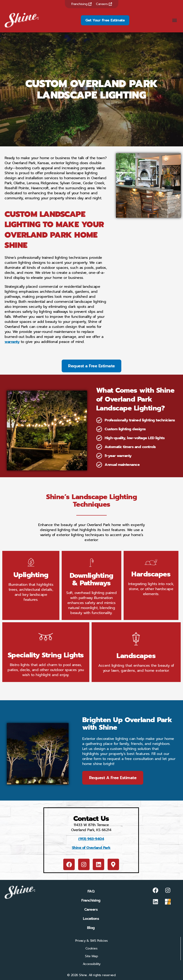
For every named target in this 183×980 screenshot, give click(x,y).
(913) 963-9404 (91, 839)
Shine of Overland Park (91, 848)
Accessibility (92, 964)
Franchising (81, 4)
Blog (91, 928)
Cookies (91, 948)
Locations (91, 919)
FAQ (91, 891)
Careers (104, 4)
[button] (175, 20)
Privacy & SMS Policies (91, 941)
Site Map (91, 956)
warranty (12, 342)
